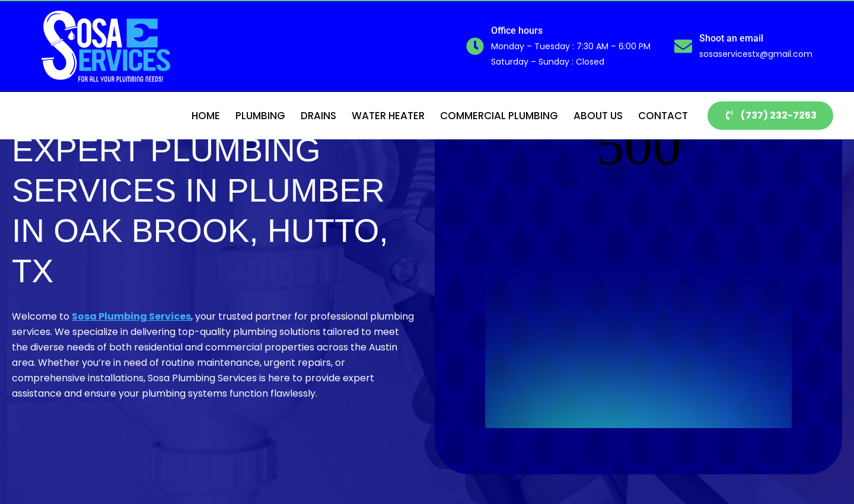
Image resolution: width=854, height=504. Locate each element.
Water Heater (388, 116)
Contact (663, 116)
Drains (318, 116)
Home (206, 116)
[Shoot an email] (683, 46)
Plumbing (260, 116)
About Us (598, 116)
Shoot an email (731, 38)
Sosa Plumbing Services (131, 316)
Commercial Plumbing (499, 116)
